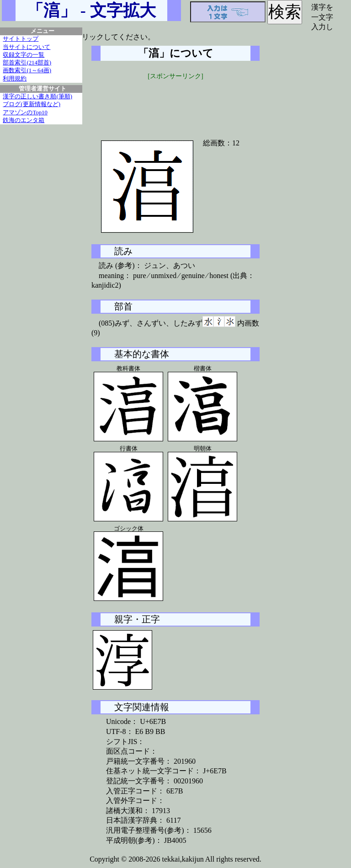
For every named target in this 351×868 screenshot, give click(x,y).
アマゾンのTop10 (25, 113)
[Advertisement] (175, 104)
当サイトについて (27, 47)
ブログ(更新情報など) (32, 104)
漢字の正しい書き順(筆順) (37, 96)
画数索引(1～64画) (27, 70)
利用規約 (15, 79)
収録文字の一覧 (24, 55)
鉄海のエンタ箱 (24, 120)
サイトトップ (21, 39)
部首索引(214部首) (27, 63)
